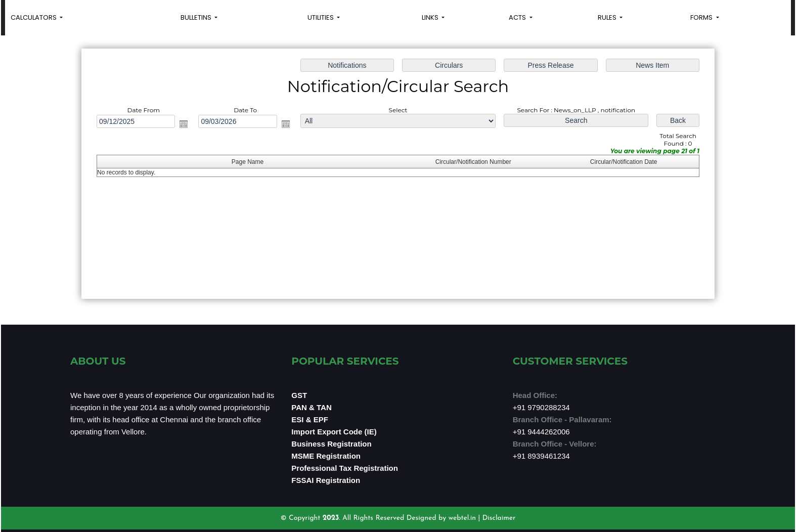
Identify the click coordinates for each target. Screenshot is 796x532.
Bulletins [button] (197, 17)
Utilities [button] (321, 17)
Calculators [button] (34, 17)
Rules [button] (608, 17)
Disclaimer (499, 518)
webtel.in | (466, 518)
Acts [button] (518, 17)
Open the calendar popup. (186, 124)
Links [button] (431, 17)
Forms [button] (702, 17)
